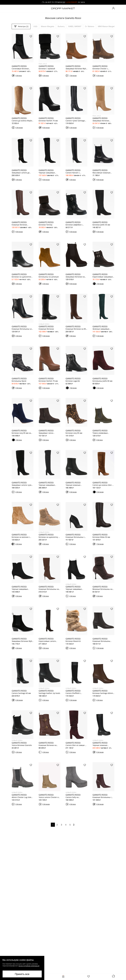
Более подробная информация (29, 966)
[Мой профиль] (113, 8)
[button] (22, 968)
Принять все (22, 974)
